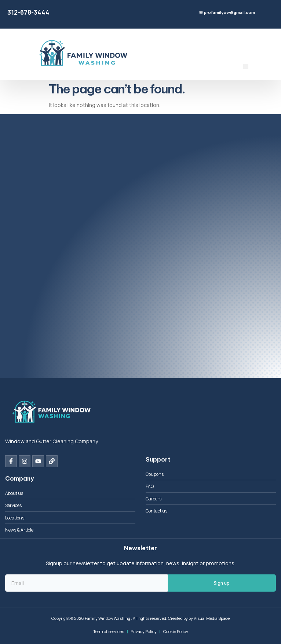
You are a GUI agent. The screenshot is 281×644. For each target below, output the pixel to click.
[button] (246, 66)
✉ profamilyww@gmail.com (227, 12)
